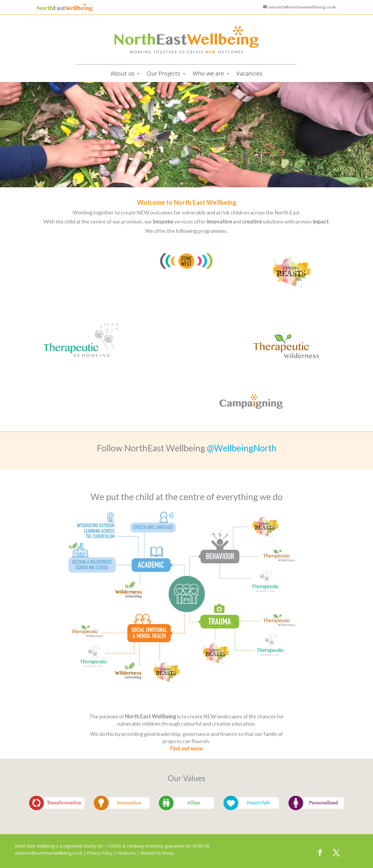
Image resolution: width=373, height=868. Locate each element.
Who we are (208, 74)
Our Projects (164, 74)
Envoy (168, 853)
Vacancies (249, 74)
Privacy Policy (100, 853)
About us (123, 74)
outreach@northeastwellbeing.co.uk (49, 853)
